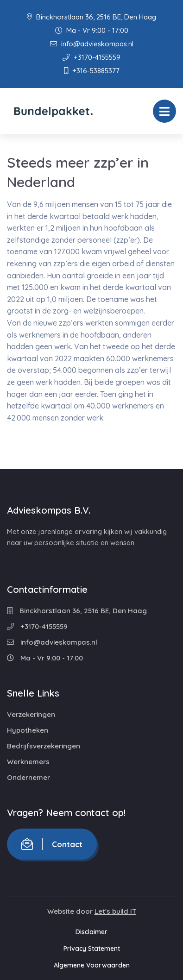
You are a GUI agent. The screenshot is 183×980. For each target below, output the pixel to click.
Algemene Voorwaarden (92, 965)
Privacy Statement (92, 949)
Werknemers (28, 762)
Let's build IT (115, 911)
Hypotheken (28, 730)
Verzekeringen (31, 714)
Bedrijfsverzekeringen (44, 746)
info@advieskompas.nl (92, 44)
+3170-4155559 (91, 57)
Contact (52, 844)
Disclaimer (91, 932)
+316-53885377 (92, 71)
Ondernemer (28, 777)
